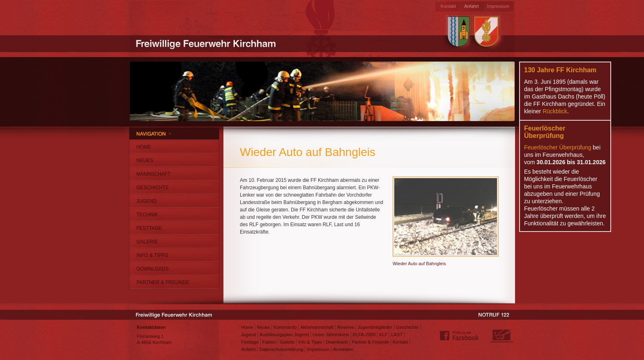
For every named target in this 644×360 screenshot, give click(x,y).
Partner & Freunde (163, 282)
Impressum (498, 6)
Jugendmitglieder (375, 327)
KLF (383, 335)
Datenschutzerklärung (281, 349)
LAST (397, 335)
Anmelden (343, 349)
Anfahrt (471, 6)
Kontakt (448, 6)
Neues (145, 161)
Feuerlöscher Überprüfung (558, 147)
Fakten (269, 342)
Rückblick (555, 111)
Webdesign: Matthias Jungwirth (501, 336)
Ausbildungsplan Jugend (284, 335)
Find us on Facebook (460, 336)
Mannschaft (153, 174)
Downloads (153, 269)
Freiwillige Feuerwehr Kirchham (207, 43)
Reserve (346, 327)
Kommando (285, 327)
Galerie (147, 242)
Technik (147, 215)
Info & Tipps (152, 255)
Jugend (146, 201)
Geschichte (153, 188)
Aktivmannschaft (317, 327)
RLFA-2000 (364, 335)
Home (144, 147)
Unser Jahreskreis (331, 335)
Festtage (149, 228)
